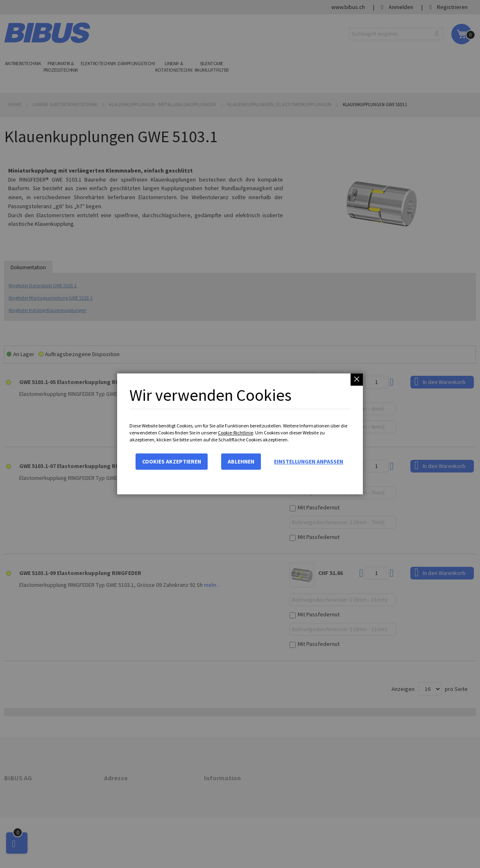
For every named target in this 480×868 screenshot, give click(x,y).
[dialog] (240, 434)
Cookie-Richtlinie (235, 433)
